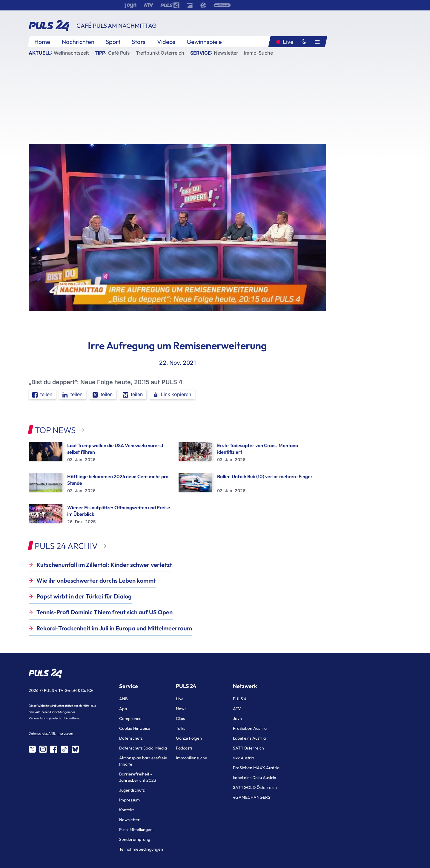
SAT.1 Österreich (248, 748)
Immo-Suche (258, 53)
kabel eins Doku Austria (255, 778)
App (123, 709)
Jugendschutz (132, 790)
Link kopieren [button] (172, 394)
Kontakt (126, 810)
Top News (55, 430)
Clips (180, 718)
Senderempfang (135, 839)
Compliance (130, 718)
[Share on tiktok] (64, 749)
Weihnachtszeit (71, 53)
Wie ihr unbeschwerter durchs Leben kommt (96, 580)
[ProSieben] (190, 5)
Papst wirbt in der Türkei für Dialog (84, 596)
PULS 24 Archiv (66, 546)
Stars (139, 42)
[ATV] (148, 5)
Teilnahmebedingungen (141, 849)
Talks (181, 728)
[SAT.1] (203, 5)
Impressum (65, 733)
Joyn (237, 718)
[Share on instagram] (43, 749)
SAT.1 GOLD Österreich (255, 787)
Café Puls (119, 53)
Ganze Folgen (189, 738)
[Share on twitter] (32, 749)
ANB (52, 733)
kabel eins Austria (249, 738)
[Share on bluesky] (75, 749)
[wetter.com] (222, 5)
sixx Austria (244, 758)
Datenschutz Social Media (143, 748)
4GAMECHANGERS (252, 797)
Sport (113, 42)
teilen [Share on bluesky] (133, 394)
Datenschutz (38, 733)
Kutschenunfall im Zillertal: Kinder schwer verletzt (104, 565)
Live (180, 699)
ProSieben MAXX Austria (256, 768)
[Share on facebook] (54, 749)
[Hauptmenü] (317, 42)
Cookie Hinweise (135, 728)
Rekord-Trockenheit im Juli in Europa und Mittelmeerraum (114, 628)
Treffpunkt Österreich (160, 53)
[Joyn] (130, 5)
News (181, 709)
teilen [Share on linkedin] (72, 394)
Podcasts (184, 748)
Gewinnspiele (204, 42)
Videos (166, 42)
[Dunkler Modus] (304, 42)
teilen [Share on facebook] (42, 394)
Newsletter (226, 53)
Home (42, 42)
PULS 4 (240, 699)
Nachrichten (78, 42)
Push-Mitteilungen (136, 829)
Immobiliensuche (192, 758)
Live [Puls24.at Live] (288, 42)
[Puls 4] (170, 5)
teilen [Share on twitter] (103, 394)
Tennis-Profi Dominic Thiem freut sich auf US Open (105, 612)
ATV (237, 709)
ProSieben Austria (250, 728)
